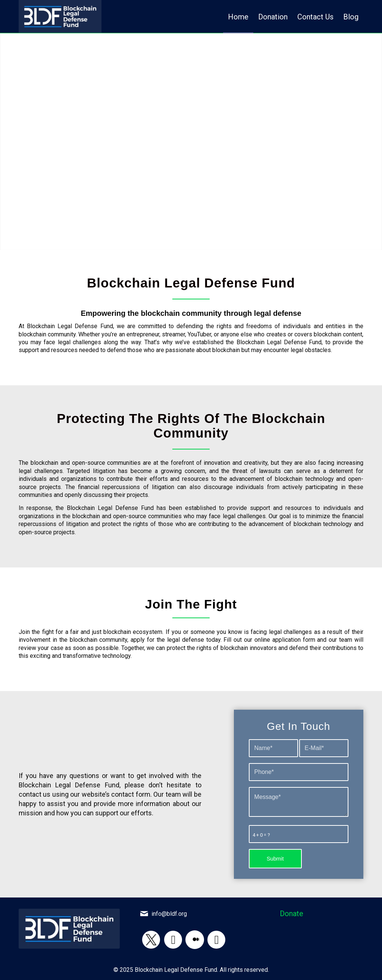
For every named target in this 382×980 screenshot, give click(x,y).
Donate (292, 914)
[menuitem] (238, 16)
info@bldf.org (169, 914)
